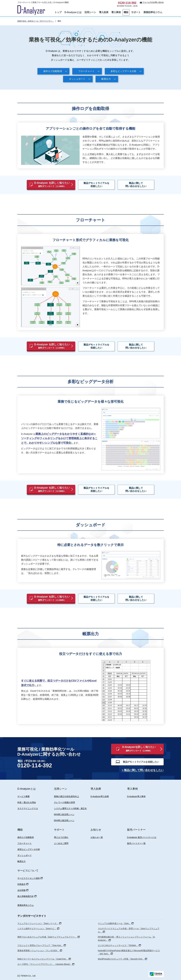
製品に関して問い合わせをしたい (136, 185)
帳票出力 (106, 79)
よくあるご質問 (61, 843)
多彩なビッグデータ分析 (123, 71)
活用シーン (90, 12)
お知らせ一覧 (97, 837)
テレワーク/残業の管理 (65, 802)
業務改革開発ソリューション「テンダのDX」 (38, 951)
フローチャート (86, 71)
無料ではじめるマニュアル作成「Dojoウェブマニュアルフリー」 (47, 937)
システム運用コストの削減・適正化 (70, 808)
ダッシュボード (77, 79)
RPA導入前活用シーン (64, 814)
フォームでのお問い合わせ (153, 2)
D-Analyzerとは (73, 12)
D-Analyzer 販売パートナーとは (142, 837)
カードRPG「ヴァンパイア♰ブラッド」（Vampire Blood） (44, 964)
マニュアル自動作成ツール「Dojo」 (114, 923)
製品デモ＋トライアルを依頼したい (96, 185)
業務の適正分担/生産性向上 (67, 796)
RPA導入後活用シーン (64, 820)
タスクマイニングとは (28, 808)
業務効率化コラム (153, 12)
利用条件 (22, 884)
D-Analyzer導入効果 (100, 796)
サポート (136, 12)
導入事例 (116, 12)
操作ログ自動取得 (53, 71)
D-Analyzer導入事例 (136, 796)
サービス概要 (24, 796)
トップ (58, 12)
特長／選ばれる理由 (27, 802)
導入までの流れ (61, 837)
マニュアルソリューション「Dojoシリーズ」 (38, 923)
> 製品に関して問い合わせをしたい (143, 770)
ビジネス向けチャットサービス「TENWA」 (118, 945)
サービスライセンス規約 (29, 878)
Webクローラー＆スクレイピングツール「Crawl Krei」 (43, 959)
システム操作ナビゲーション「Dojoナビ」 (37, 929)
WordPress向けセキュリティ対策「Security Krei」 (121, 959)
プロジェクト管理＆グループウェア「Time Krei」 (40, 945)
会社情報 (22, 890)
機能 (126, 12)
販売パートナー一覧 (136, 843)
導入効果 (104, 12)
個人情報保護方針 (26, 896)
